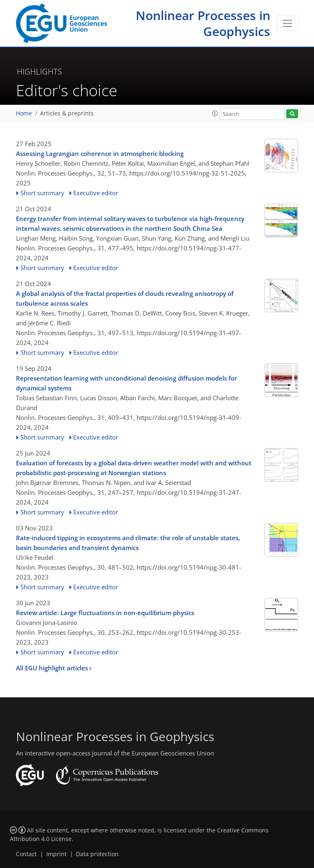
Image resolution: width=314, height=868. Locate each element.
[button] (215, 113)
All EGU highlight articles (54, 668)
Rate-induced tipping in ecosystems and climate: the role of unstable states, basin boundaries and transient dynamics (128, 543)
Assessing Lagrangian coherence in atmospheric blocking (100, 153)
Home (24, 113)
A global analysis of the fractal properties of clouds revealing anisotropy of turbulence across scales (125, 298)
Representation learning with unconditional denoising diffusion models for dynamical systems (126, 383)
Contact (26, 854)
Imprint (56, 854)
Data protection (97, 854)
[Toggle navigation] (287, 23)
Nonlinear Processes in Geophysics (203, 23)
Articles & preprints (67, 113)
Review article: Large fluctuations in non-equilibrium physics (105, 613)
